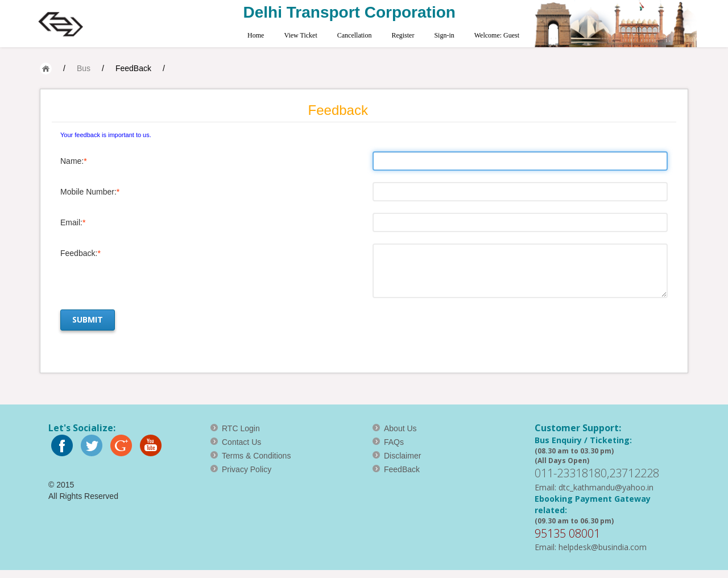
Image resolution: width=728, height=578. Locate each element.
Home (256, 35)
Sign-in (444, 35)
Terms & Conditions (256, 456)
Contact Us (241, 442)
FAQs (394, 442)
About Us (400, 428)
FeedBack (133, 68)
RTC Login (241, 428)
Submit (88, 319)
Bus (84, 68)
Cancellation (355, 35)
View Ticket (300, 35)
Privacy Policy (247, 469)
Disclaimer (402, 456)
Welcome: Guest (497, 35)
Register (403, 35)
